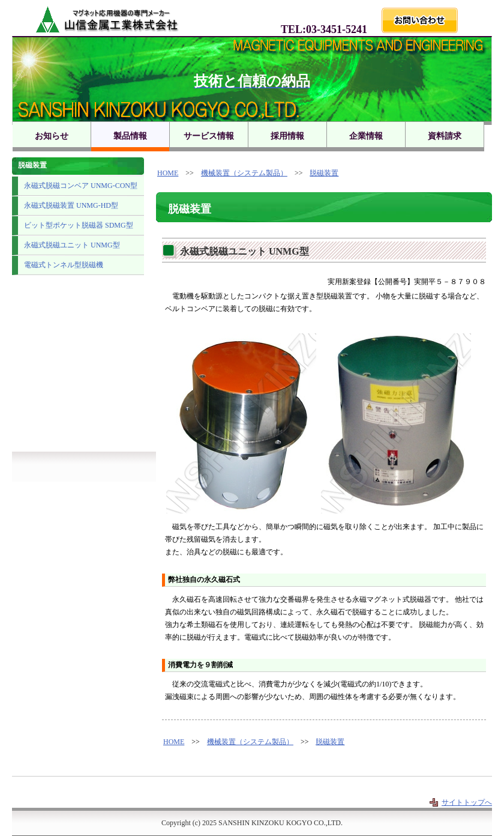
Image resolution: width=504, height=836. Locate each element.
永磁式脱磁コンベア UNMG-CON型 (81, 186)
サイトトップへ (467, 802)
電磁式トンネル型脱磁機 (64, 265)
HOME (168, 173)
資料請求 (445, 136)
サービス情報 (209, 136)
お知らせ (52, 136)
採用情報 (287, 136)
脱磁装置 (324, 173)
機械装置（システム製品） (244, 173)
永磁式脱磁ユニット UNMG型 (72, 245)
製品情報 (130, 136)
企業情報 (366, 136)
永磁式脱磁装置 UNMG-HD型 (71, 205)
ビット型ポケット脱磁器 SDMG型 (79, 225)
